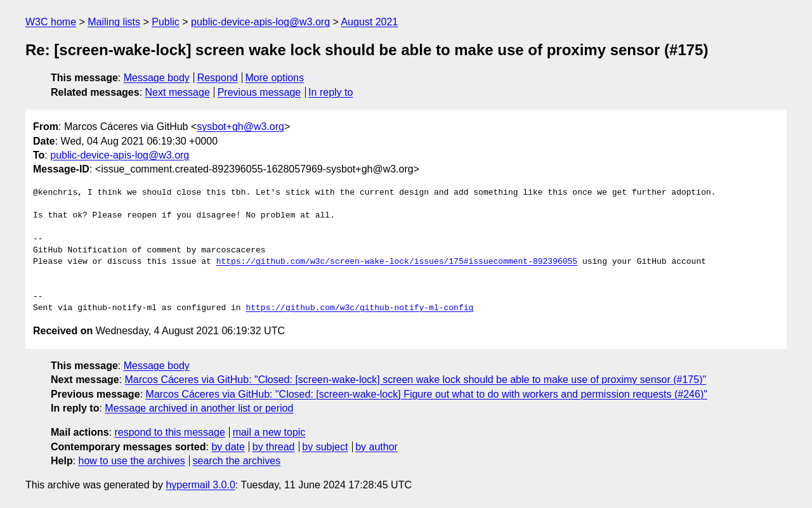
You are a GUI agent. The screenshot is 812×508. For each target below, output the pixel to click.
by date (228, 447)
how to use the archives (132, 461)
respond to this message (169, 432)
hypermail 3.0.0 (200, 485)
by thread (274, 447)
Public (166, 22)
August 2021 (369, 22)
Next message (178, 92)
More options (275, 78)
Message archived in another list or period (199, 408)
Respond (218, 78)
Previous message (259, 92)
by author (377, 447)
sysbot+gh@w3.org (240, 127)
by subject (325, 447)
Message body (157, 78)
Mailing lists (114, 22)
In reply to (331, 92)
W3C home (51, 22)
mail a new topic (269, 432)
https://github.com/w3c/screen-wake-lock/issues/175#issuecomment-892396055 (397, 262)
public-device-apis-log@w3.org (260, 22)
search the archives (237, 461)
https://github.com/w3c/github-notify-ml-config (359, 308)
